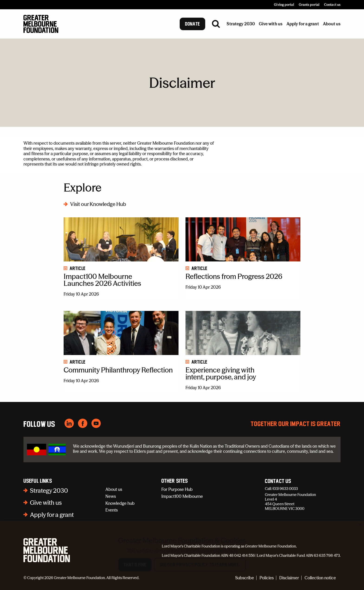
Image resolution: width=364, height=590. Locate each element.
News (111, 496)
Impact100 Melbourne (182, 496)
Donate (193, 24)
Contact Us (278, 481)
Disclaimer (289, 578)
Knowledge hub (120, 503)
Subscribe (245, 578)
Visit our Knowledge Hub (98, 204)
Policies (267, 578)
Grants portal (309, 5)
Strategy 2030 (49, 491)
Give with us (46, 503)
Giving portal (284, 5)
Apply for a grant (52, 515)
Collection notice (320, 578)
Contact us (332, 5)
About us (114, 489)
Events (112, 510)
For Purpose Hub (177, 489)
